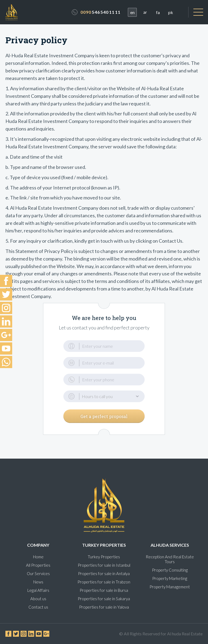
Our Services (38, 573)
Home (38, 557)
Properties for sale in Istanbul (104, 565)
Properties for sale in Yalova (104, 607)
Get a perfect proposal (104, 416)
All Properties (38, 565)
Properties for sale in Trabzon (104, 582)
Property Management (170, 587)
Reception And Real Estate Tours (170, 559)
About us (38, 599)
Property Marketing (170, 578)
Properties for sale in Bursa (104, 590)
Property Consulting (170, 570)
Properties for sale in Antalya (104, 573)
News (38, 582)
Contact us (38, 607)
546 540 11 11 (100, 12)
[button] (104, 396)
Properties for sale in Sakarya (104, 599)
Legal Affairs (38, 590)
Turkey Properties (104, 557)
